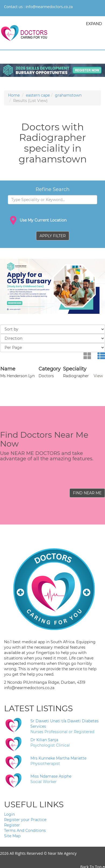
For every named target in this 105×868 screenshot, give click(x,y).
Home (14, 95)
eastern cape (38, 95)
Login (9, 814)
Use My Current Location (37, 220)
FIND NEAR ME (87, 493)
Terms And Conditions (25, 830)
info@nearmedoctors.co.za (49, 7)
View (98, 376)
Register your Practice (25, 820)
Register (12, 825)
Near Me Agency (62, 853)
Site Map (12, 836)
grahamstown (68, 95)
